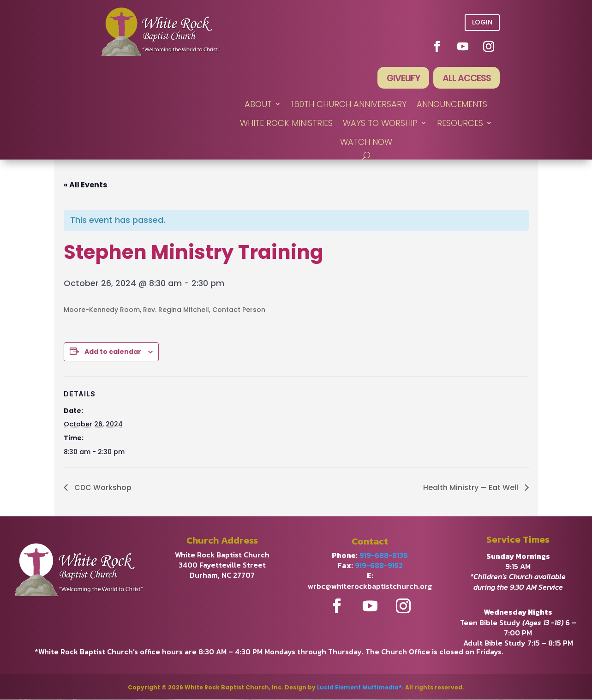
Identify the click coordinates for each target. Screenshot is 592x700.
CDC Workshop (102, 488)
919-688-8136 (384, 556)
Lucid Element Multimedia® (359, 688)
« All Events (85, 185)
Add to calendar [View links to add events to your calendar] (113, 352)
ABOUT (258, 105)
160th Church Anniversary (349, 105)
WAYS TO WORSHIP (380, 124)
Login (482, 22)
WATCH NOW (366, 143)
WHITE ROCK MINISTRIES (286, 124)
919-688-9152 (379, 566)
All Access (466, 78)
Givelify (401, 78)
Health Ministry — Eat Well (472, 488)
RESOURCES (460, 124)
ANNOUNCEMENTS (452, 105)
